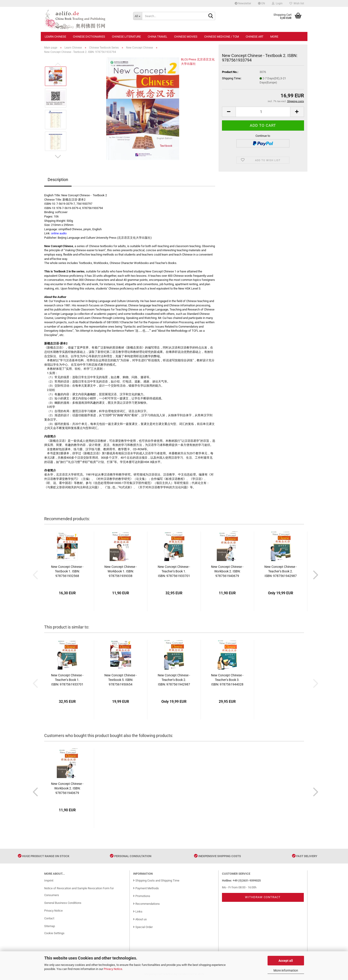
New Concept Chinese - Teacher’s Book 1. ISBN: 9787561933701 (174, 571)
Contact (49, 918)
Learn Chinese (55, 37)
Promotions (142, 896)
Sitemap (50, 926)
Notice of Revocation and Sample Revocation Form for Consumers (79, 892)
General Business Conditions (63, 903)
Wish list (297, 3)
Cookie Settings (54, 933)
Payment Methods (146, 888)
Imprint (49, 880)
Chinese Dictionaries (89, 37)
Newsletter (243, 3)
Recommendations (146, 904)
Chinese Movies (186, 37)
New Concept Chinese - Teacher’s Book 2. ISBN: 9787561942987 (281, 571)
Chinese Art (255, 37)
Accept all (286, 961)
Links (138, 911)
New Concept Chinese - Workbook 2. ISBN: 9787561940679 (227, 571)
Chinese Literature (126, 37)
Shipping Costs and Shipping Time (156, 880)
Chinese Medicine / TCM (222, 37)
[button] (262, 3)
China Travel (157, 37)
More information (286, 970)
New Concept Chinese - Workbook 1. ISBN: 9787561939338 (121, 571)
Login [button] (277, 3)
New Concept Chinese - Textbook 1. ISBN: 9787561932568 (67, 571)
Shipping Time (231, 78)
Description (58, 180)
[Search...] (138, 16)
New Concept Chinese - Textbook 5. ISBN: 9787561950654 (121, 680)
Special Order (143, 927)
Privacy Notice (113, 969)
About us (140, 919)
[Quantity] (263, 112)
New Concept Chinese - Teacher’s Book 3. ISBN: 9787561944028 (227, 680)
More (274, 37)
